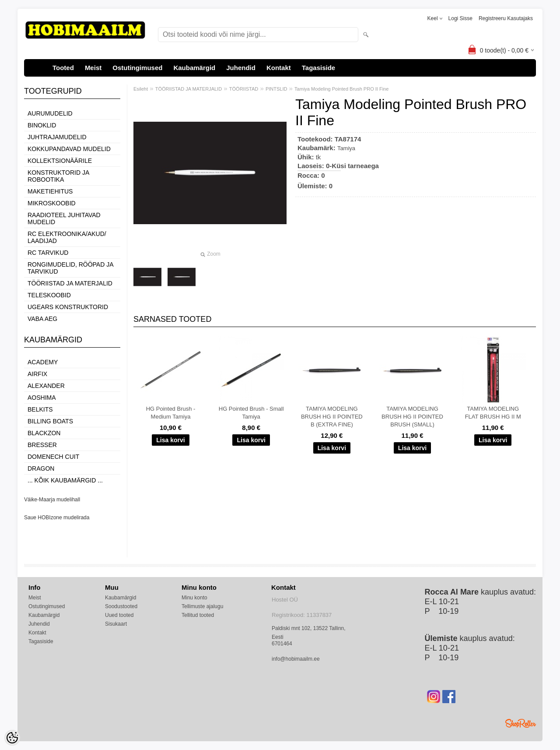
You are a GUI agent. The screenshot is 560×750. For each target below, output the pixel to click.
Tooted (63, 68)
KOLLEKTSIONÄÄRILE (60, 161)
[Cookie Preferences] (12, 738)
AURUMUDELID (50, 113)
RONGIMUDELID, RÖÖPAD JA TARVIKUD (70, 268)
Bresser (42, 445)
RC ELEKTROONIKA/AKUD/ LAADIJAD (67, 237)
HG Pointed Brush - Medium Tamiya (171, 413)
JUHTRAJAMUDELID (57, 137)
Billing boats (50, 421)
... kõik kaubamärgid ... (65, 480)
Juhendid (241, 68)
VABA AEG (42, 319)
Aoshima (42, 398)
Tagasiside (318, 68)
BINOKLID (42, 125)
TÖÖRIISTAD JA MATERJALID (70, 283)
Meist (93, 68)
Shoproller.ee (521, 723)
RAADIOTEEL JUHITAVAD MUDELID (64, 218)
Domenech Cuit (53, 457)
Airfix (37, 374)
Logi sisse (460, 18)
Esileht (141, 89)
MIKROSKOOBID (52, 203)
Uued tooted (119, 615)
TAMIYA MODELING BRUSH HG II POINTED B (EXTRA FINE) (332, 417)
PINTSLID (276, 89)
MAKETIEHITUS (50, 191)
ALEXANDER (46, 386)
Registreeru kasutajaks (506, 18)
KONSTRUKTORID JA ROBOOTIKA (58, 176)
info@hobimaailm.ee (296, 659)
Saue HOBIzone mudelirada (57, 518)
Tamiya (346, 148)
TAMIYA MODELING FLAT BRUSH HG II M (493, 413)
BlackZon (44, 433)
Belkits (40, 409)
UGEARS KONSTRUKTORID (68, 307)
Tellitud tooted (198, 615)
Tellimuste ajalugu (202, 606)
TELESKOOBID (49, 295)
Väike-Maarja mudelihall (52, 500)
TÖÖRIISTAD (244, 89)
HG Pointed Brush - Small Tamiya (251, 413)
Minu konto (194, 598)
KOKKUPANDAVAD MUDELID (69, 149)
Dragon (41, 468)
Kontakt (279, 68)
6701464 (282, 644)
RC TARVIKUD (48, 253)
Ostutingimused (137, 68)
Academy (43, 362)
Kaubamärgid (194, 68)
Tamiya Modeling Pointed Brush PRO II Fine (341, 89)
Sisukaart (116, 624)
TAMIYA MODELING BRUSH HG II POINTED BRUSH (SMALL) (412, 417)
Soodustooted (121, 606)
